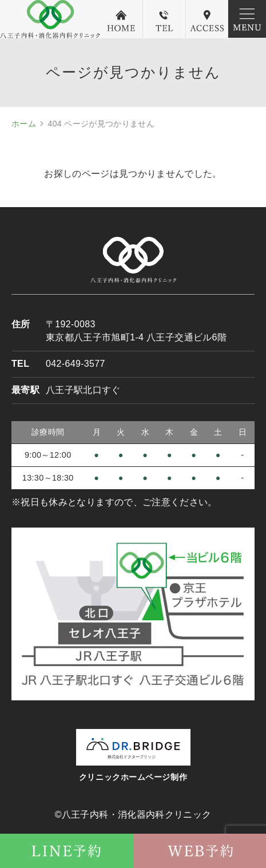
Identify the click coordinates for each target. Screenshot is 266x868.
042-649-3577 (76, 364)
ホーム (24, 124)
